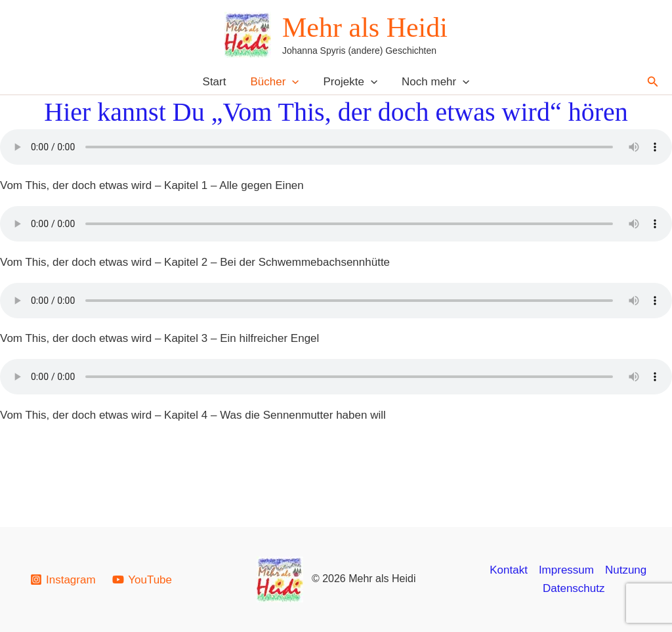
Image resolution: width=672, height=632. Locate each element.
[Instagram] (63, 579)
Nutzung (626, 570)
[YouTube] (142, 579)
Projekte (349, 82)
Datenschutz (574, 588)
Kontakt (509, 570)
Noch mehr (433, 82)
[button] (293, 82)
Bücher (276, 82)
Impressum (566, 570)
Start (217, 82)
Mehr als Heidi (365, 28)
